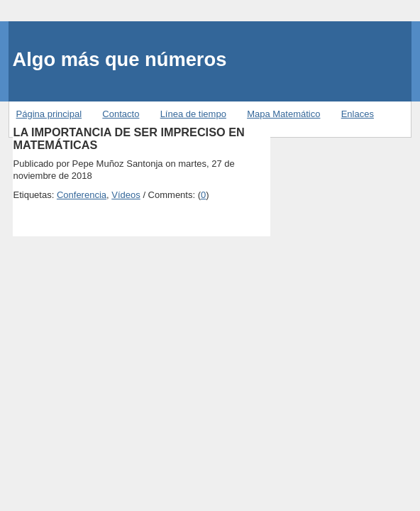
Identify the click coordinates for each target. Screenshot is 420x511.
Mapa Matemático (283, 114)
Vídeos (126, 195)
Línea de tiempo (193, 114)
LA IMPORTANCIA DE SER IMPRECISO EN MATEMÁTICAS (128, 138)
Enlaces (358, 114)
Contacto (121, 114)
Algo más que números (120, 59)
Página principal (49, 114)
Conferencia (82, 195)
